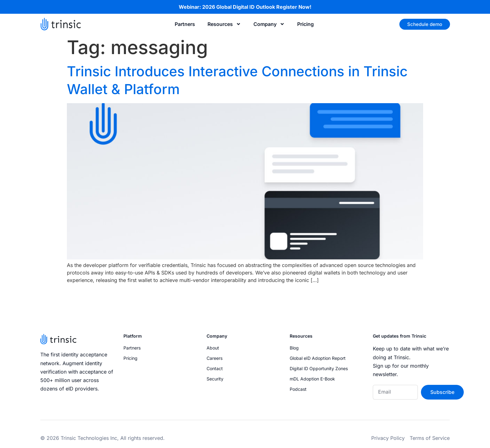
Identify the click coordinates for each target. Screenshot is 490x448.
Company (269, 24)
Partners (185, 24)
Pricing (305, 24)
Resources (224, 24)
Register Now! (294, 7)
